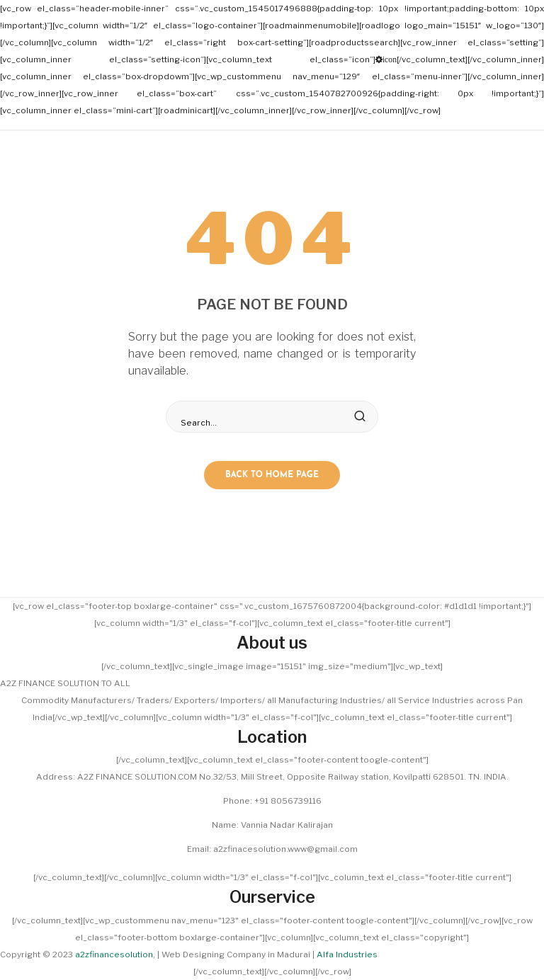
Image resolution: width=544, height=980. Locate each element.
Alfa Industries (347, 955)
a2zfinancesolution (114, 955)
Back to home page (272, 475)
